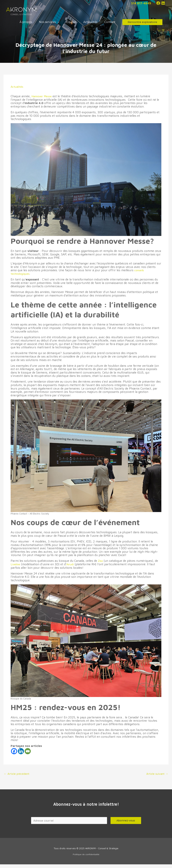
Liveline (16, 568)
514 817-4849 (140, 3)
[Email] (28, 755)
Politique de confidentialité (86, 858)
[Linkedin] (21, 755)
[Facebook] (14, 755)
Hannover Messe (42, 100)
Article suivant (156, 777)
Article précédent (17, 777)
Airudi (71, 568)
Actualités (17, 90)
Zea (100, 564)
